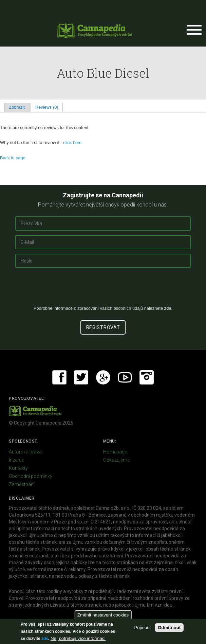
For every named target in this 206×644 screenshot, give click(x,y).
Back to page (13, 158)
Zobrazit (17, 107)
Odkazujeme (116, 460)
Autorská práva (25, 452)
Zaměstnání (22, 484)
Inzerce (16, 460)
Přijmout (142, 628)
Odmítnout (169, 628)
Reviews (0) (49, 107)
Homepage (115, 452)
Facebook (59, 377)
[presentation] (103, 289)
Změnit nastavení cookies (103, 615)
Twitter (81, 377)
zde (45, 639)
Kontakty (18, 468)
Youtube (125, 377)
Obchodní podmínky (31, 476)
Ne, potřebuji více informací (78, 638)
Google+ (103, 377)
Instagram (147, 377)
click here (72, 142)
